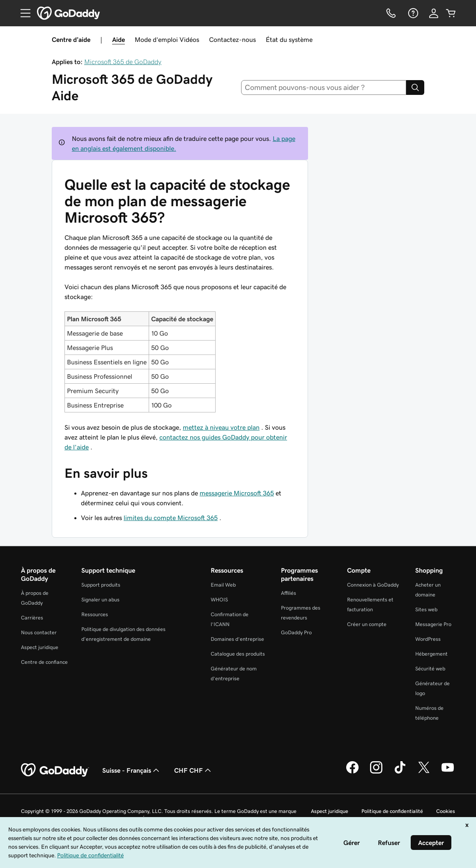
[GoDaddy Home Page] (55, 770)
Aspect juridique (40, 647)
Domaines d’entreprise (237, 639)
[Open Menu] (22, 13)
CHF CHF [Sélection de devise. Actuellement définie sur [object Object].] (193, 770)
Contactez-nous (232, 39)
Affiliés (289, 593)
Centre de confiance (44, 662)
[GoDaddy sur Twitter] (424, 772)
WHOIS (219, 600)
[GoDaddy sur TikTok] (400, 772)
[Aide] (412, 13)
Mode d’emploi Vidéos (167, 39)
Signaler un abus (100, 600)
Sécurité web (430, 669)
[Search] (415, 87)
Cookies (446, 811)
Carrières (32, 618)
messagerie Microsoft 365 (237, 493)
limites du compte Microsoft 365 (171, 518)
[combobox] (324, 87)
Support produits (101, 585)
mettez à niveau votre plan (221, 427)
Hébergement (431, 654)
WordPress (428, 639)
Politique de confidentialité (392, 811)
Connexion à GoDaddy (373, 585)
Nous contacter (39, 632)
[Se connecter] (434, 13)
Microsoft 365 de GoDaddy (123, 62)
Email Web (223, 585)
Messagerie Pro (433, 624)
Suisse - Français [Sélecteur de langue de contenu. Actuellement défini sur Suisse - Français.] (132, 770)
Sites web (426, 609)
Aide (118, 39)
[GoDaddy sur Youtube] (448, 772)
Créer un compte (367, 624)
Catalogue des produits (238, 654)
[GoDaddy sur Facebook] (352, 772)
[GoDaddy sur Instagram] (376, 772)
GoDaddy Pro (296, 632)
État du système (289, 39)
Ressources (95, 614)
